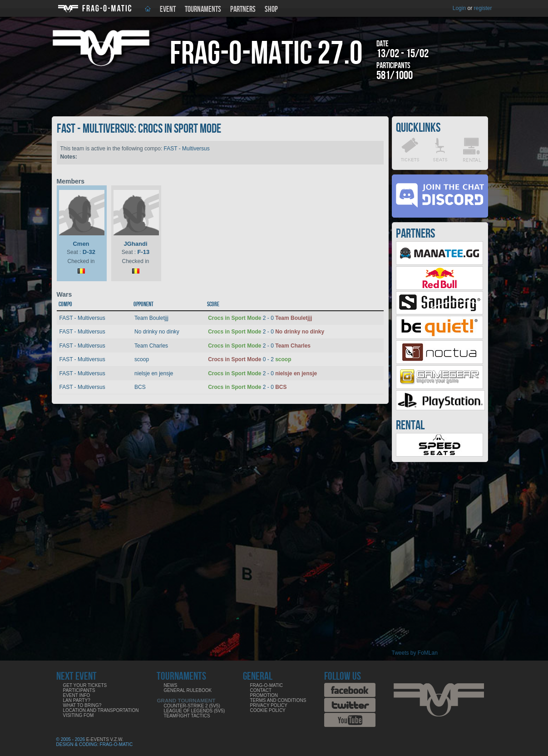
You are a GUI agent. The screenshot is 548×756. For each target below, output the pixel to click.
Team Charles (151, 346)
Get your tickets (85, 685)
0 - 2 (249, 359)
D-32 (89, 252)
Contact (261, 690)
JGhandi (135, 244)
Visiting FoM (79, 715)
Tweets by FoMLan (415, 653)
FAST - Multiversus (187, 149)
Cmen (81, 244)
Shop (271, 9)
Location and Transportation (101, 710)
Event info (77, 695)
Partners (243, 9)
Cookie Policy (267, 710)
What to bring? (82, 705)
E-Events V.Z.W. (105, 739)
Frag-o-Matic (266, 685)
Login (459, 8)
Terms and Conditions (278, 700)
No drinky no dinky (157, 332)
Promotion (264, 695)
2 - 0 (260, 318)
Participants (79, 690)
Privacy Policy (268, 705)
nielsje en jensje (154, 373)
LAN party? (77, 700)
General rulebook (188, 690)
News (170, 685)
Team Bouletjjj (151, 318)
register (483, 8)
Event (168, 9)
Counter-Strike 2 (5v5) (192, 706)
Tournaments (203, 9)
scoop (142, 359)
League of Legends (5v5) (194, 711)
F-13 (143, 252)
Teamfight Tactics (187, 716)
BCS (140, 387)
